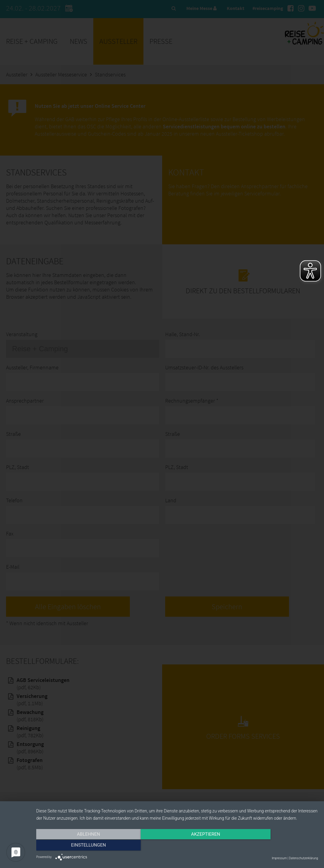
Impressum (279, 858)
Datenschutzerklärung (303, 858)
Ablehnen (79, 846)
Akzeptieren (177, 846)
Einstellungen (276, 846)
